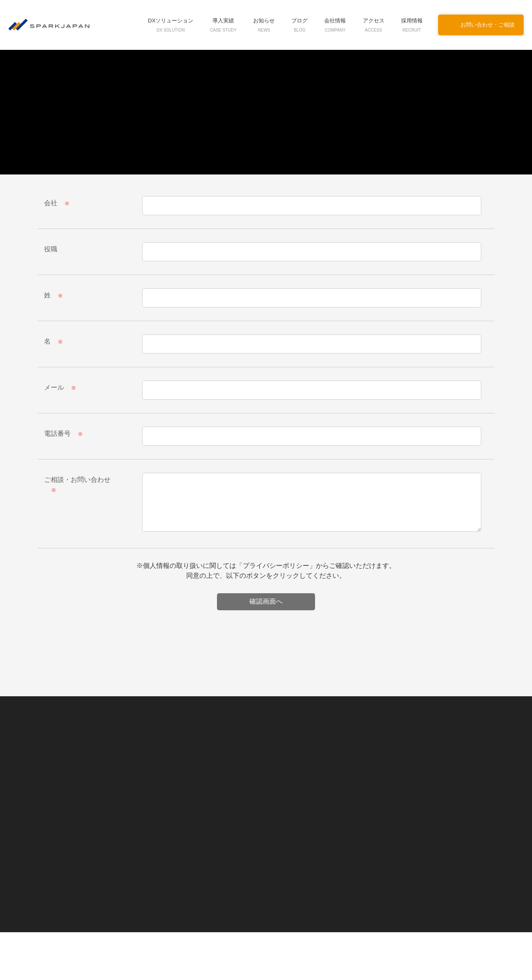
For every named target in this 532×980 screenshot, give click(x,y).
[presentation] (266, 609)
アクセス (374, 25)
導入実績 (225, 25)
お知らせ (264, 25)
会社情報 (335, 25)
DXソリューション (174, 25)
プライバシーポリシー (276, 565)
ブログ (300, 25)
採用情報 (412, 25)
